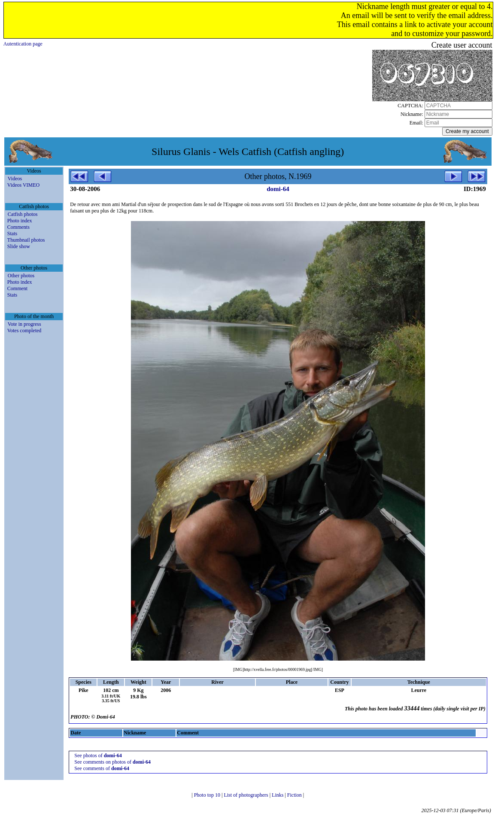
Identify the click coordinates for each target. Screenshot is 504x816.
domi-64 (278, 189)
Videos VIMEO (23, 185)
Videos (15, 179)
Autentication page (23, 44)
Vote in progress (24, 324)
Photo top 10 (208, 795)
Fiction (295, 795)
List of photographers (246, 795)
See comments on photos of (112, 762)
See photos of (98, 755)
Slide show (19, 246)
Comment (17, 288)
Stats (12, 234)
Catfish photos (23, 214)
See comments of (102, 768)
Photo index (20, 221)
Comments (18, 227)
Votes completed (24, 331)
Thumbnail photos (26, 240)
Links (278, 795)
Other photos (21, 276)
